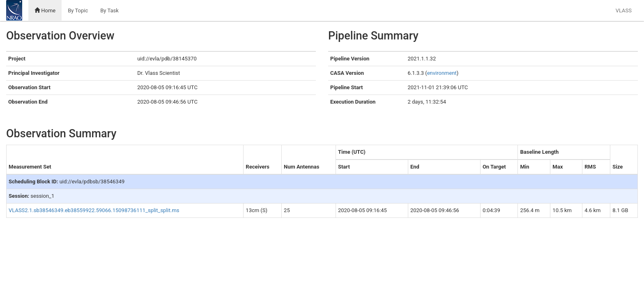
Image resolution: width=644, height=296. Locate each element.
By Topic (78, 10)
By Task (109, 10)
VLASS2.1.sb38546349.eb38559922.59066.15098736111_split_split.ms (94, 210)
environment (442, 73)
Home (45, 10)
